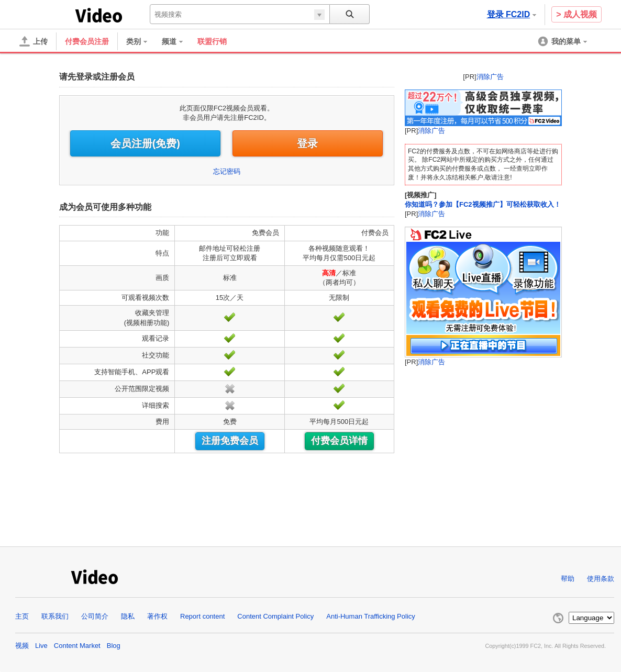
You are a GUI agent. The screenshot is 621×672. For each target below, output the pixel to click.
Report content (202, 616)
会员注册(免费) (145, 143)
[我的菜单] (563, 41)
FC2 (45, 15)
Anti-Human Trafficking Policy (371, 616)
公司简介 (95, 616)
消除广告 (490, 77)
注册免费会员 (230, 441)
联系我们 (55, 616)
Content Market (77, 646)
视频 (22, 646)
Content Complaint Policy (275, 616)
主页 (22, 616)
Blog (114, 646)
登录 (307, 143)
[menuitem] (142, 41)
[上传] (34, 41)
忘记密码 (227, 171)
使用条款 (601, 579)
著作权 (157, 616)
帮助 (568, 579)
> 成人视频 (576, 14)
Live (41, 646)
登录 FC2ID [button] (512, 14)
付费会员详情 (339, 441)
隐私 (128, 616)
